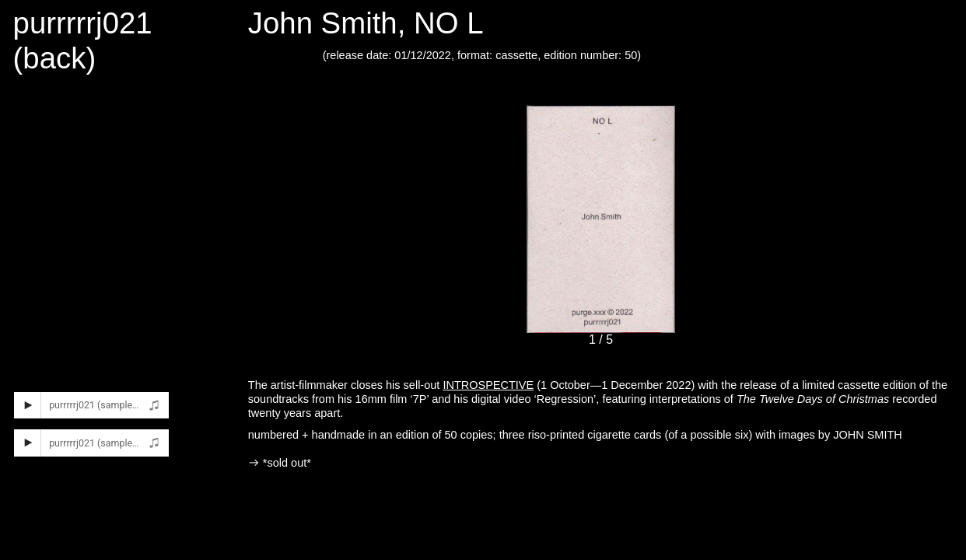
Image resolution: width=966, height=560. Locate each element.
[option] (601, 238)
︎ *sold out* (280, 463)
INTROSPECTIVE (488, 385)
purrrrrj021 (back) (83, 40)
